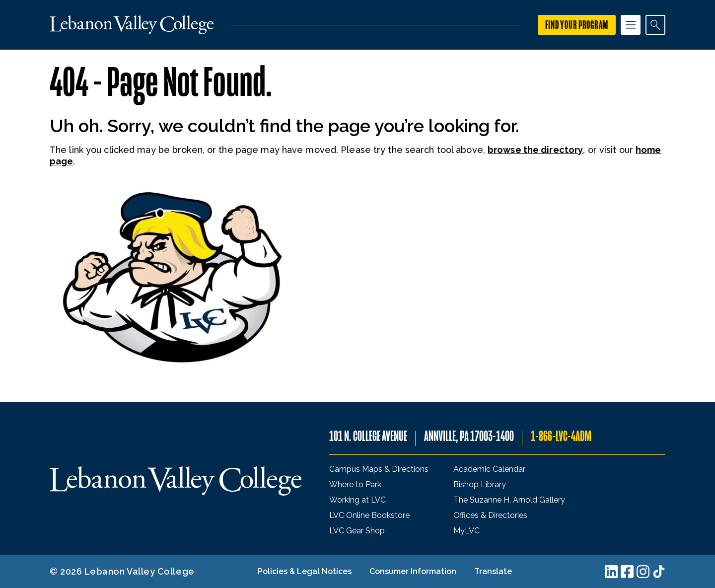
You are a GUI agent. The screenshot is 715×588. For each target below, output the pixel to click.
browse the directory (535, 150)
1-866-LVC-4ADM (561, 436)
